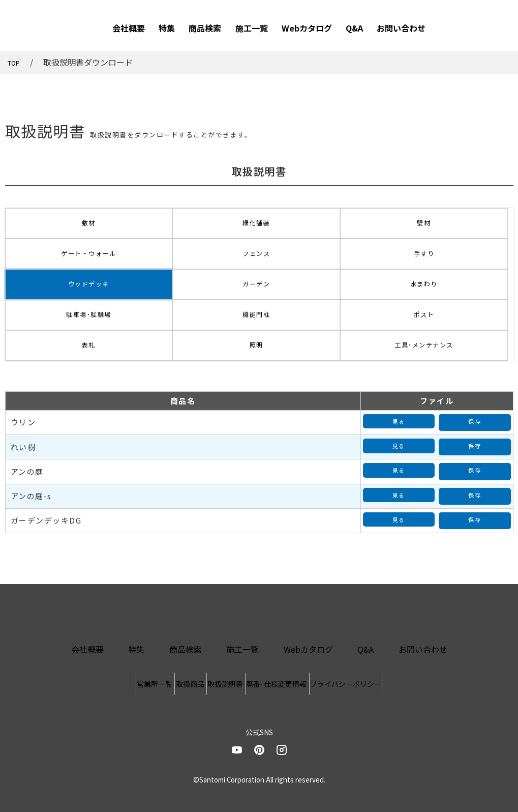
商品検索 (205, 28)
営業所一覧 (92, 634)
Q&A (354, 28)
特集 (167, 28)
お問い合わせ (401, 28)
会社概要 (129, 28)
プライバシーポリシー (408, 634)
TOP (16, 62)
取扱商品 (159, 634)
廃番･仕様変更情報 (308, 634)
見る (399, 390)
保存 (475, 390)
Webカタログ (307, 28)
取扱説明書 (225, 634)
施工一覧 (252, 28)
